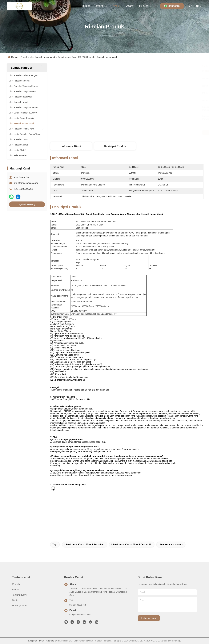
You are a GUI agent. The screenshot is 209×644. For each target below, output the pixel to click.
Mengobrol (172, 6)
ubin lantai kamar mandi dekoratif (131, 545)
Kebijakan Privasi (36, 641)
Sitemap (50, 641)
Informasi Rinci (71, 146)
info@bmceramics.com (26, 183)
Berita (15, 600)
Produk (117, 6)
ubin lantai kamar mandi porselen (84, 545)
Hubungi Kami (146, 6)
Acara (131, 6)
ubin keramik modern (171, 545)
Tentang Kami (101, 6)
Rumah (86, 6)
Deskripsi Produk (115, 146)
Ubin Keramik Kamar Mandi (43, 57)
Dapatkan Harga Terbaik (154, 132)
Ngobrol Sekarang (27, 204)
